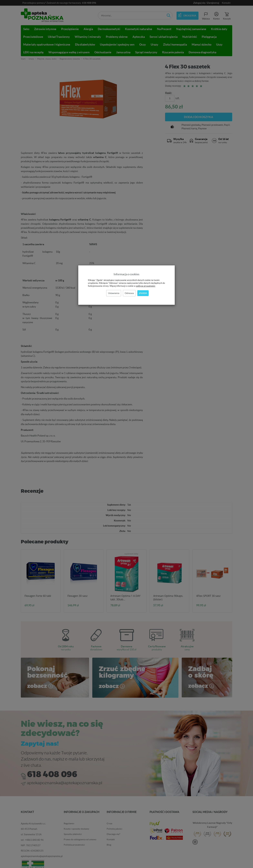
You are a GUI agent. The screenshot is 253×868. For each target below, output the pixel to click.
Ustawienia (114, 293)
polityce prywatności (146, 286)
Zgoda (143, 293)
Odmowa (129, 293)
